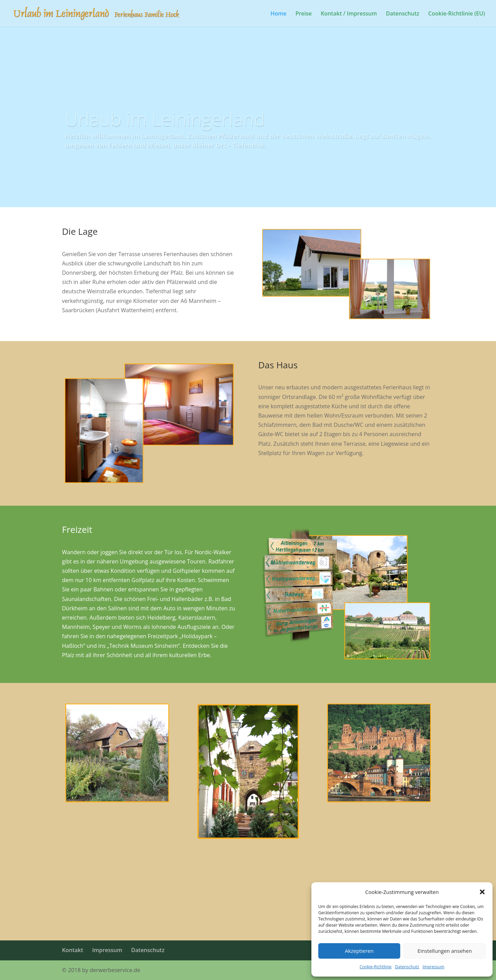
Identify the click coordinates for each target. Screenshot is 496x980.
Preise (304, 14)
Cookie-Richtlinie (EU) (457, 14)
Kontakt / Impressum (349, 14)
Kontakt (73, 950)
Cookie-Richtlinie (376, 967)
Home (278, 14)
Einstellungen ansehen (445, 951)
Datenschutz (407, 967)
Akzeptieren (359, 951)
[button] (482, 892)
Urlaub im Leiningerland (165, 123)
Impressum (433, 967)
